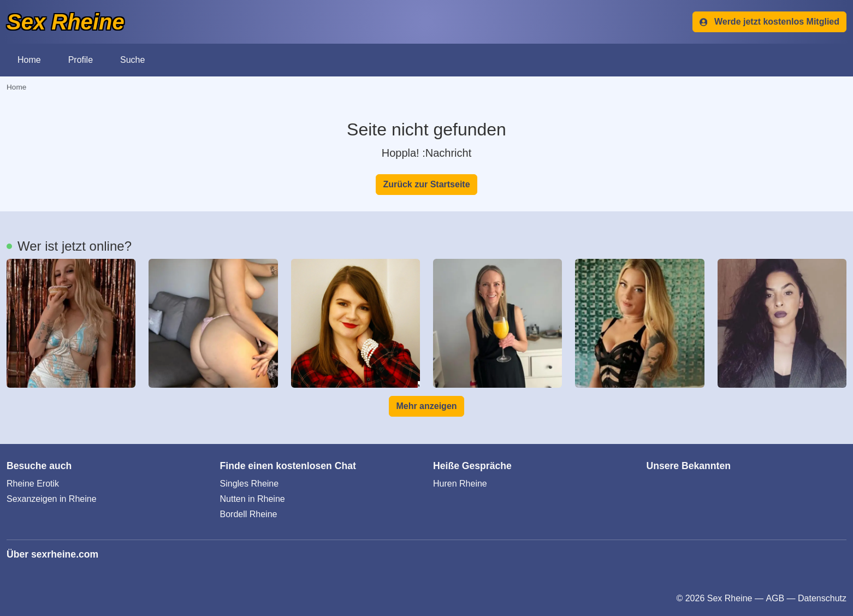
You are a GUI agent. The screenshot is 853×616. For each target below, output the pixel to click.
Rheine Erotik (33, 484)
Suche (132, 60)
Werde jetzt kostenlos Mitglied (769, 22)
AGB (775, 598)
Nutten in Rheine (253, 499)
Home (29, 60)
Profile (81, 60)
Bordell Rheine (249, 514)
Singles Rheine (250, 484)
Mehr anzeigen (426, 406)
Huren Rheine (460, 484)
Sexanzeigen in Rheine (52, 499)
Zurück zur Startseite (426, 184)
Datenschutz (822, 598)
